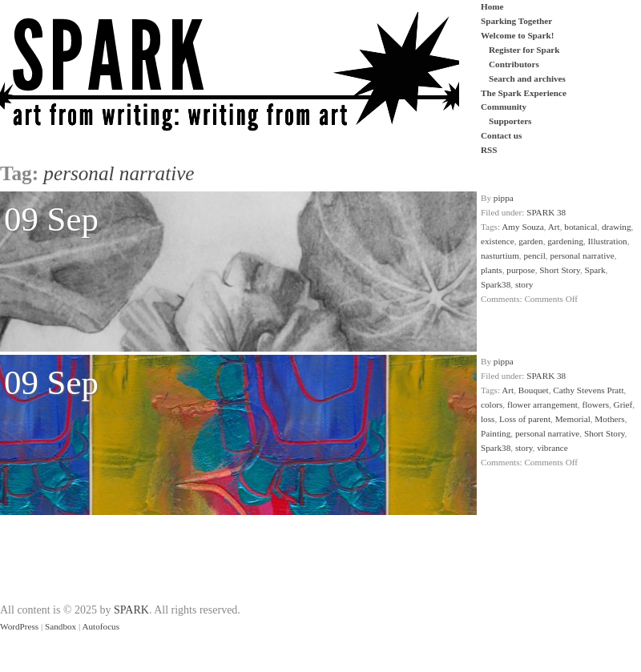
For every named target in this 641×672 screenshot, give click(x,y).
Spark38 (496, 284)
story (524, 284)
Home (492, 6)
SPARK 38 (546, 212)
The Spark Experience (524, 93)
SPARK (131, 610)
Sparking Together (516, 21)
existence (498, 241)
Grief (623, 404)
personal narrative (582, 256)
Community (504, 107)
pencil (534, 256)
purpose (520, 270)
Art (554, 227)
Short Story (560, 270)
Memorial (573, 419)
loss (488, 419)
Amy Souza (523, 227)
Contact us (501, 135)
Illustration (608, 241)
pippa (504, 198)
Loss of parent (525, 419)
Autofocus (101, 626)
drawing (617, 227)
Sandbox (60, 626)
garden (530, 241)
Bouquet (534, 390)
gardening (565, 241)
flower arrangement (542, 404)
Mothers (609, 419)
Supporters (510, 121)
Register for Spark (524, 50)
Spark (595, 270)
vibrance (552, 448)
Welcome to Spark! (517, 35)
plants (492, 270)
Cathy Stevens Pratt (588, 390)
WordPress (19, 626)
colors (492, 404)
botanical (581, 227)
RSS (489, 150)
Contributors (514, 64)
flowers (595, 404)
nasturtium (500, 256)
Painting (496, 433)
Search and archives (527, 78)
